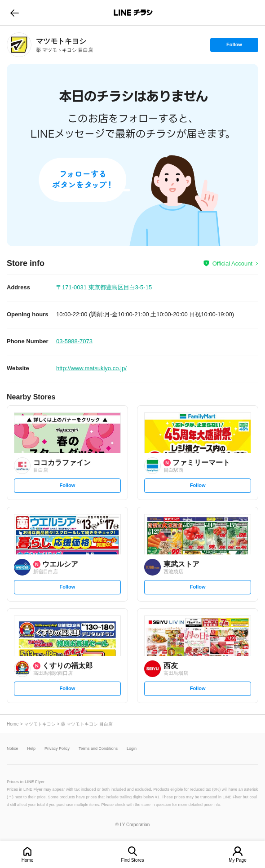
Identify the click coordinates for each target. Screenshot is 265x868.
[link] (19, 45)
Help (32, 749)
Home (28, 860)
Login (132, 749)
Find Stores (132, 860)
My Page (237, 860)
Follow (234, 47)
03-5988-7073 (74, 341)
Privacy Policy (57, 749)
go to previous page (15, 13)
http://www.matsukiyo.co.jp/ (91, 368)
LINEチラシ (133, 13)
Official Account (232, 263)
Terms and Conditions (98, 749)
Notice (13, 749)
